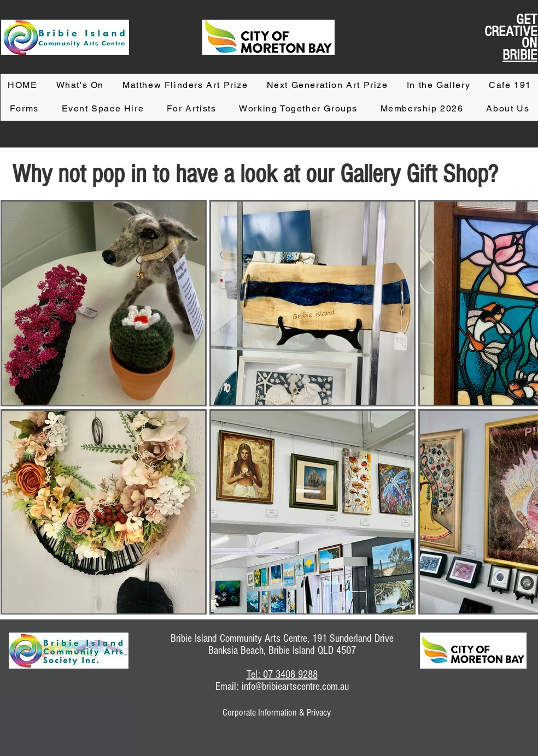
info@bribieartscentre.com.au (295, 687)
